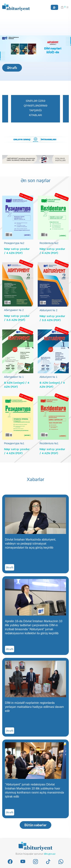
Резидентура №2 (14, 243)
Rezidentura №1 (49, 443)
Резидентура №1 (14, 443)
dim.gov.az (50, 854)
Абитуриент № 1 (14, 377)
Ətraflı (12, 68)
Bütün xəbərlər (35, 825)
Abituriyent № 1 (48, 377)
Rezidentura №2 (49, 243)
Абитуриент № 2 (14, 310)
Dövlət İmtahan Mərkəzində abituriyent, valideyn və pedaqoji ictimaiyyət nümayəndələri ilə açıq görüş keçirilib (31, 544)
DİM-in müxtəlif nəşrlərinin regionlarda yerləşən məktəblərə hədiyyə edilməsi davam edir (34, 707)
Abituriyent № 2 (48, 310)
